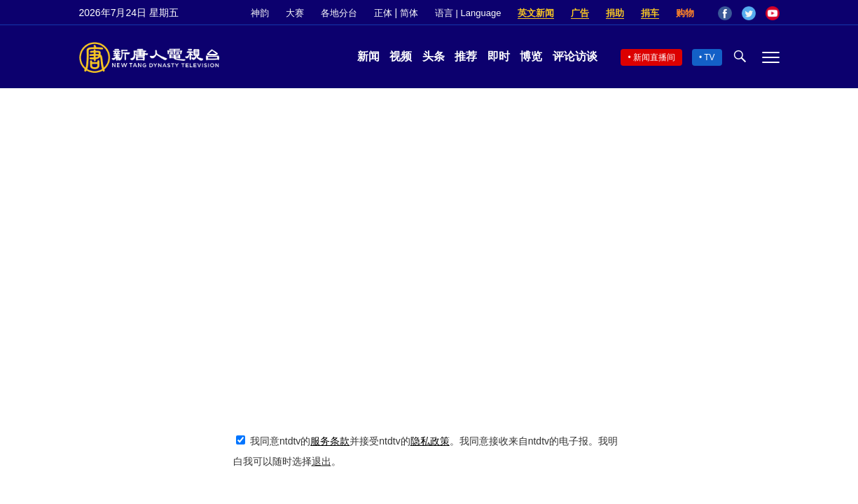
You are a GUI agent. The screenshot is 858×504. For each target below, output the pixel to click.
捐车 (650, 13)
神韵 (260, 13)
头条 (434, 56)
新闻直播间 (654, 57)
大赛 (295, 13)
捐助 (615, 13)
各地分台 (339, 13)
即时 (499, 56)
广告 (580, 13)
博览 (531, 56)
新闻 (368, 56)
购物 (685, 13)
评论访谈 (575, 56)
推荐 (466, 56)
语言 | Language (468, 13)
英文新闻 (536, 13)
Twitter (749, 13)
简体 (409, 13)
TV (709, 57)
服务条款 (330, 441)
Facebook (725, 13)
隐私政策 (430, 441)
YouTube (773, 13)
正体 (383, 13)
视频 (401, 56)
